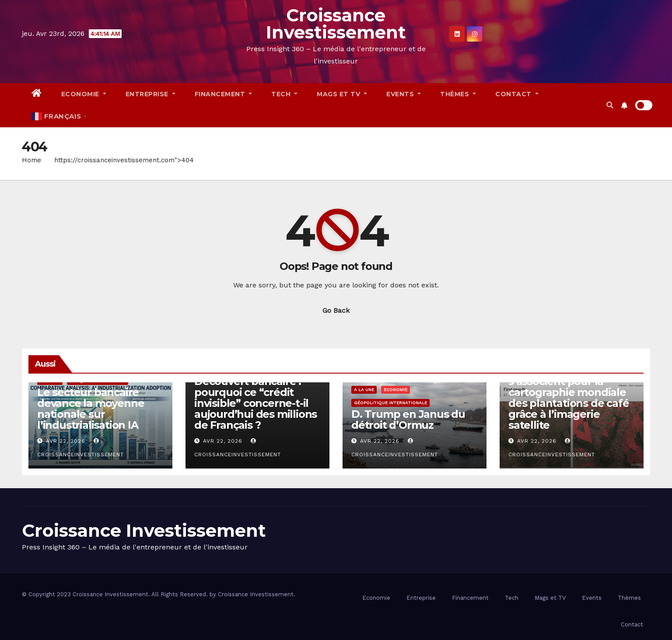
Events (404, 94)
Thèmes (458, 94)
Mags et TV (342, 94)
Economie (84, 94)
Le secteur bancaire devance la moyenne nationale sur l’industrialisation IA (91, 409)
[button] (610, 105)
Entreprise (150, 94)
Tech (284, 94)
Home (31, 160)
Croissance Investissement (336, 24)
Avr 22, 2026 (66, 441)
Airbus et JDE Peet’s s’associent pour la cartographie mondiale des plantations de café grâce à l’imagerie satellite (569, 398)
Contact (517, 94)
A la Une (364, 390)
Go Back (336, 310)
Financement (224, 94)
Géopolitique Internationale (390, 403)
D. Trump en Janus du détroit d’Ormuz (408, 420)
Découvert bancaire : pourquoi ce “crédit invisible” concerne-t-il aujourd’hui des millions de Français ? (255, 403)
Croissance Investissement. (257, 594)
